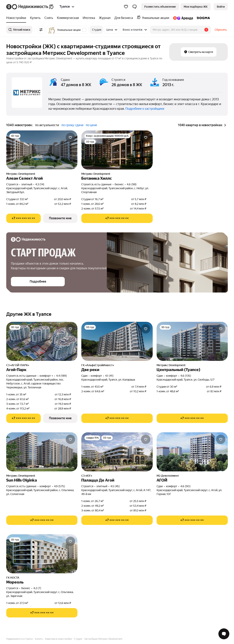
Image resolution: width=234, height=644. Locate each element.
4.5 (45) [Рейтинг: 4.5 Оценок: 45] (115, 486)
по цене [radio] (91, 125)
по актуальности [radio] (47, 125)
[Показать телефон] (23, 218)
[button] (135, 7)
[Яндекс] (9, 7)
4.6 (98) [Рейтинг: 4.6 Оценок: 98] (132, 184)
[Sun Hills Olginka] (42, 452)
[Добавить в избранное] (70, 137)
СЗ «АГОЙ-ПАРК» (18, 365)
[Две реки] (117, 341)
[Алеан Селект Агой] (42, 150)
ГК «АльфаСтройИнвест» (98, 365)
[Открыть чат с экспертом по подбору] (224, 634)
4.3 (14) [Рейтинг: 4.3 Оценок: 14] (40, 184)
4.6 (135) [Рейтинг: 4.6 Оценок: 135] (186, 376)
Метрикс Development (21, 174)
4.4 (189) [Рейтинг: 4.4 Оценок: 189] (62, 376)
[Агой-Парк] (42, 341)
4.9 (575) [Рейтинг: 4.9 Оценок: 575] (59, 486)
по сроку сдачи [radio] (72, 125)
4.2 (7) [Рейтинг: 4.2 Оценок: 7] (37, 588)
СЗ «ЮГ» (87, 476)
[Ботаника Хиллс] (117, 150)
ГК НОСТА (13, 578)
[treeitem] (17, 18)
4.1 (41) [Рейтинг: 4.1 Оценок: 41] (109, 376)
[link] (221, 7)
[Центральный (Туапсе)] (192, 341)
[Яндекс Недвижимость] (33, 7)
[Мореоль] (42, 554)
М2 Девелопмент (168, 476)
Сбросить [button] (221, 30)
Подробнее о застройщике (145, 109)
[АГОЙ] (192, 452)
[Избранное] (126, 7)
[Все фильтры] (41, 30)
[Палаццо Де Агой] (117, 452)
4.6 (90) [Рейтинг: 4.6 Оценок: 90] (185, 486)
